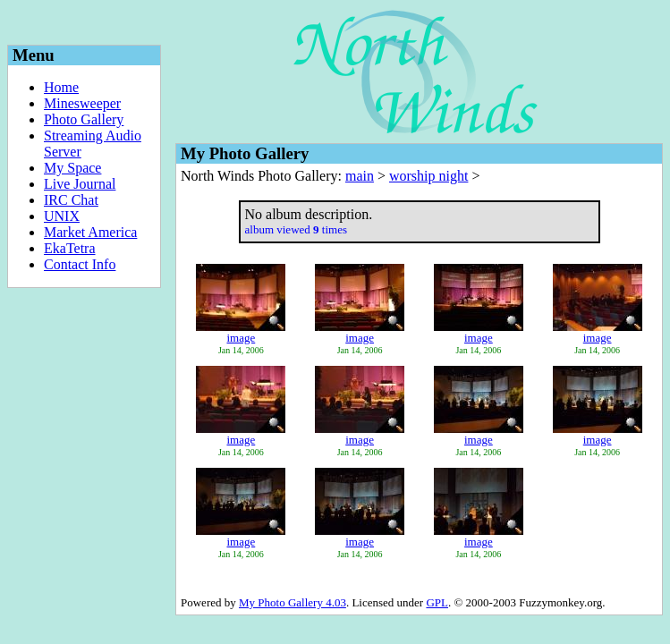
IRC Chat (71, 200)
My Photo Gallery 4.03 (293, 602)
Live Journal (80, 184)
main (360, 176)
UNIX (62, 216)
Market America (90, 232)
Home (61, 87)
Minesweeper (82, 103)
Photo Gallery (84, 119)
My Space (72, 168)
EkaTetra (70, 248)
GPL (437, 602)
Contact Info (80, 264)
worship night (428, 176)
